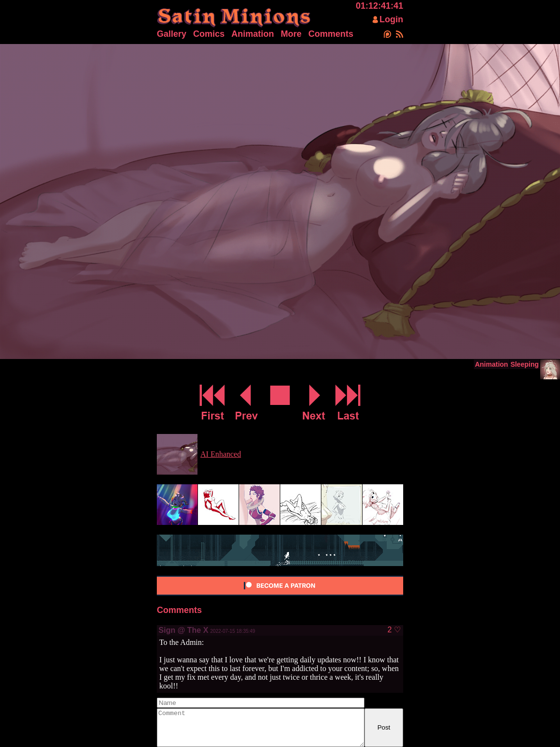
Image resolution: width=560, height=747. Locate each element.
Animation (253, 34)
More (291, 34)
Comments (331, 34)
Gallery (172, 34)
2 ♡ (394, 630)
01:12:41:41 (379, 6)
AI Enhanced (221, 454)
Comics (209, 34)
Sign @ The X (184, 630)
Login (391, 19)
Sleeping (525, 364)
